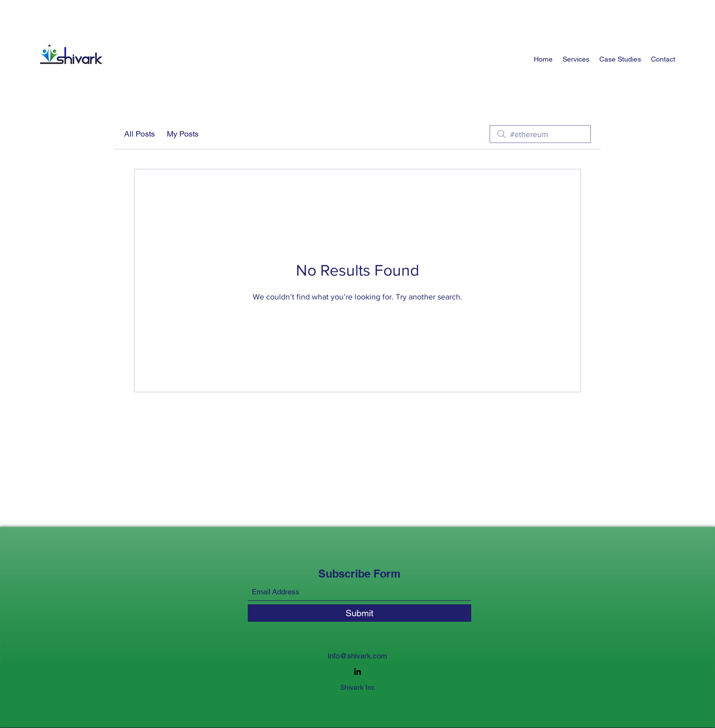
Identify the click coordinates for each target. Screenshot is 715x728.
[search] (540, 134)
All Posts (140, 134)
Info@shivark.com (357, 656)
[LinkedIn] (357, 671)
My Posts (183, 134)
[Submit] (359, 613)
